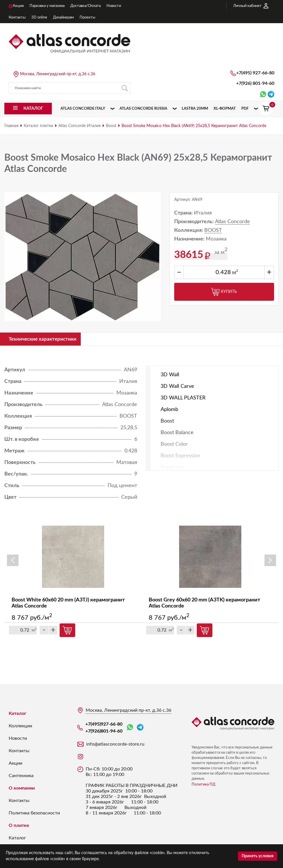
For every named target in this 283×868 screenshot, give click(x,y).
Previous (13, 561)
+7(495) (255, 73)
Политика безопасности (34, 814)
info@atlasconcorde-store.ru (115, 745)
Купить (224, 292)
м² (235, 273)
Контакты (19, 751)
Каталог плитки (38, 126)
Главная (11, 126)
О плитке (19, 826)
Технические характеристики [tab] (45, 339)
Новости (18, 739)
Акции (15, 764)
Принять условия (258, 856)
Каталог (18, 714)
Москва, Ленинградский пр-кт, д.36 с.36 (58, 74)
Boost (111, 126)
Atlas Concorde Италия (80, 126)
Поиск (125, 88)
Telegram (140, 728)
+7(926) (255, 83)
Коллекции (20, 726)
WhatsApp (130, 728)
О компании (22, 789)
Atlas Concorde (233, 222)
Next (270, 561)
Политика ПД (203, 785)
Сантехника (21, 776)
